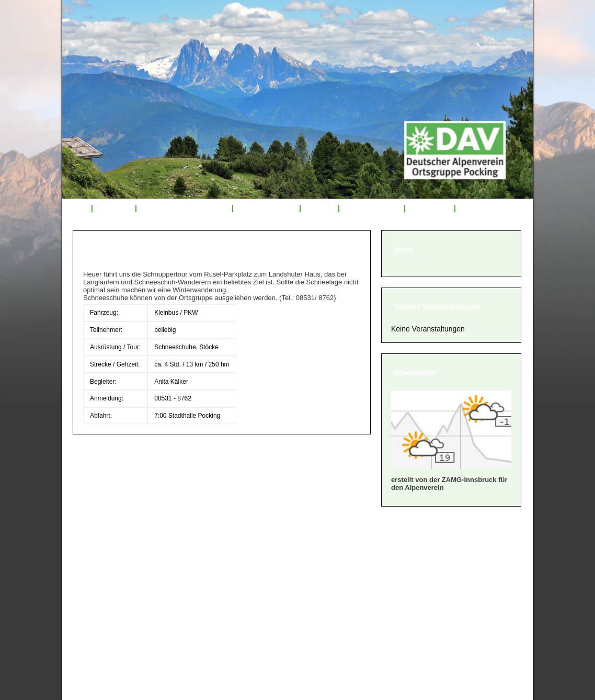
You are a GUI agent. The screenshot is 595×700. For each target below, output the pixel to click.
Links (471, 209)
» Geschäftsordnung (119, 570)
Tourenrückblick (266, 209)
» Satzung (98, 583)
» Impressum (104, 596)
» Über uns (100, 544)
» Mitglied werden (113, 557)
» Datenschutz (106, 609)
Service (319, 209)
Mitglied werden (372, 209)
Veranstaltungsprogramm (185, 209)
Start (77, 209)
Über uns (114, 209)
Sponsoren (430, 209)
